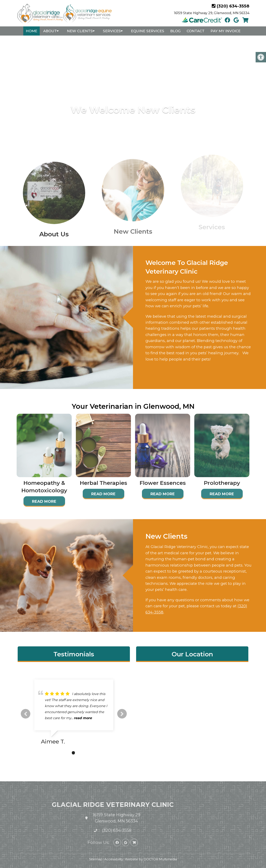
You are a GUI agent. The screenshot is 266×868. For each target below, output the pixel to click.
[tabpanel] (74, 714)
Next (122, 714)
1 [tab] (67, 753)
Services (112, 31)
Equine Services (148, 31)
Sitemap (96, 859)
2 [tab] (73, 753)
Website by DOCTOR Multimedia (151, 859)
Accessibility (114, 859)
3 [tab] (80, 753)
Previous (26, 714)
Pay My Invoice (225, 31)
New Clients (80, 31)
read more (83, 718)
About (50, 31)
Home (31, 31)
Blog (175, 31)
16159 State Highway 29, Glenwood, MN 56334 (212, 13)
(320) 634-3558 (233, 6)
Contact (196, 31)
